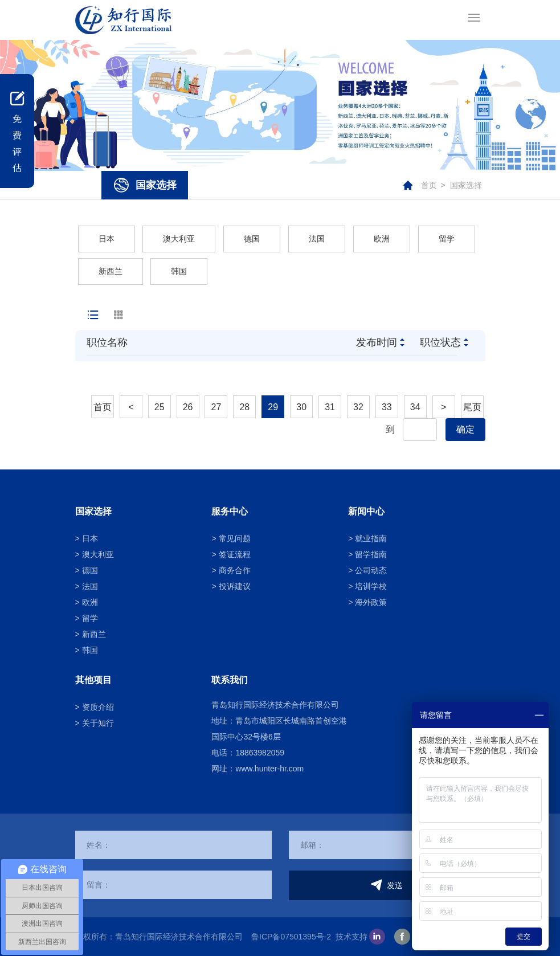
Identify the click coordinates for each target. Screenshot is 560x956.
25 (160, 407)
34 (415, 407)
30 (301, 407)
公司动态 (371, 570)
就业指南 (371, 538)
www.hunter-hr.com (269, 769)
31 (330, 407)
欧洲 (382, 239)
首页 (429, 185)
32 (358, 407)
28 (244, 407)
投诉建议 (235, 586)
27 (216, 407)
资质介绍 (98, 707)
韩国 (179, 271)
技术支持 (351, 937)
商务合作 (235, 570)
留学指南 (371, 554)
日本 (107, 239)
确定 (465, 429)
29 (273, 407)
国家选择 (466, 185)
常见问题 (235, 538)
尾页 (472, 407)
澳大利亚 (179, 239)
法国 (317, 239)
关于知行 (98, 723)
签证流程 (235, 554)
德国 (252, 239)
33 (387, 407)
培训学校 (371, 586)
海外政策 (371, 602)
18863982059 (260, 753)
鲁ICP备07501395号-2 (291, 937)
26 (188, 407)
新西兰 (111, 271)
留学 (447, 239)
